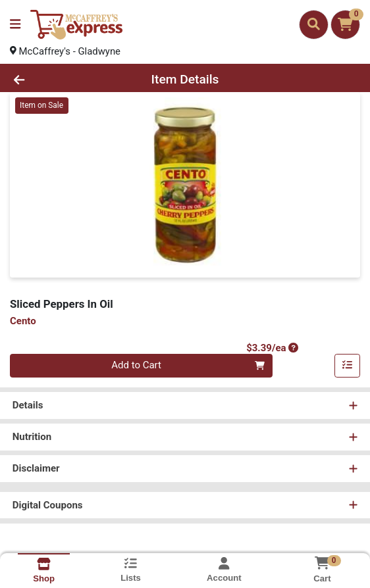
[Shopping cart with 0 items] (345, 25)
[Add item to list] (348, 366)
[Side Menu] (15, 25)
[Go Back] (54, 80)
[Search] (314, 24)
